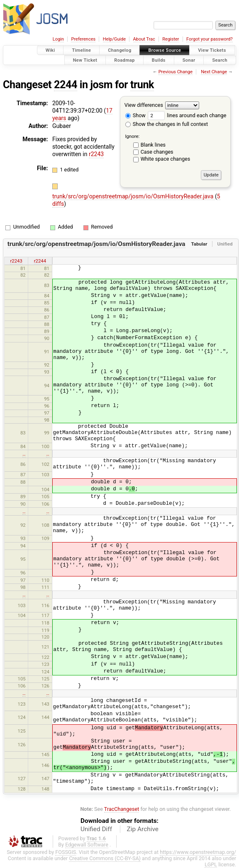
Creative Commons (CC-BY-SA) (105, 858)
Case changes (157, 152)
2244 (66, 85)
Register (171, 39)
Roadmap (124, 60)
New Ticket (85, 60)
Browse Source (165, 50)
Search (220, 60)
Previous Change (176, 72)
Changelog (119, 50)
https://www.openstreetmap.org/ (198, 852)
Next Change (214, 72)
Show (135, 115)
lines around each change (187, 115)
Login (58, 39)
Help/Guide (114, 39)
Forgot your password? (210, 39)
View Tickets (212, 50)
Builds (159, 60)
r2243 (96, 154)
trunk (142, 85)
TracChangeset (122, 809)
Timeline (81, 50)
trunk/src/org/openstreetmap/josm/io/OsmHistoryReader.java (134, 196)
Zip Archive (143, 829)
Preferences (83, 39)
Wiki (50, 50)
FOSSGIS (66, 852)
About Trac (144, 39)
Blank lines (153, 145)
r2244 (40, 261)
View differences (144, 105)
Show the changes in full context (167, 124)
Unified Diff (96, 829)
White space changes (166, 159)
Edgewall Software (87, 845)
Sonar (189, 60)
